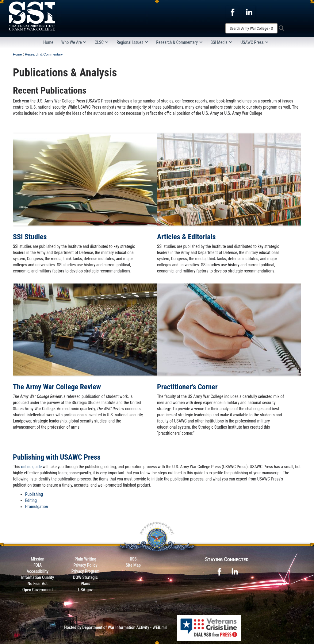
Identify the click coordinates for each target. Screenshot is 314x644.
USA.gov (86, 590)
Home (48, 42)
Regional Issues (132, 42)
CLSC (101, 42)
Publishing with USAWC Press (57, 457)
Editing (31, 500)
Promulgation (36, 507)
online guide (31, 467)
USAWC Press (255, 42)
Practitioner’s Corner (187, 387)
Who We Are (74, 42)
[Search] (251, 28)
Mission (38, 559)
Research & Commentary (179, 42)
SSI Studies (30, 237)
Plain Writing (85, 559)
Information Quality (38, 577)
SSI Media (222, 42)
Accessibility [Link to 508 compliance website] (38, 571)
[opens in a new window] (232, 12)
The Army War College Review (57, 387)
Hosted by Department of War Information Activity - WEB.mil (115, 627)
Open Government (38, 590)
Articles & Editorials (186, 237)
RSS (133, 559)
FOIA (38, 565)
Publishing (34, 494)
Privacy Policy (85, 565)
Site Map (133, 565)
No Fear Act (38, 584)
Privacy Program (86, 571)
